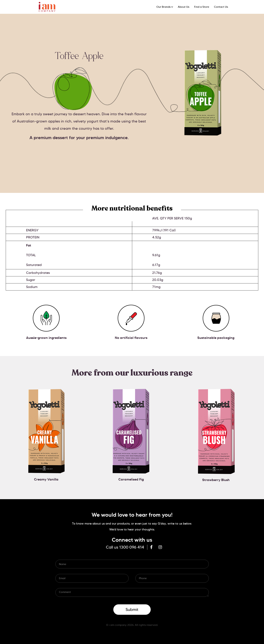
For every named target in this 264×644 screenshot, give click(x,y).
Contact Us (221, 7)
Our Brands (163, 7)
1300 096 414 (132, 547)
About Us (184, 7)
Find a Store (202, 7)
